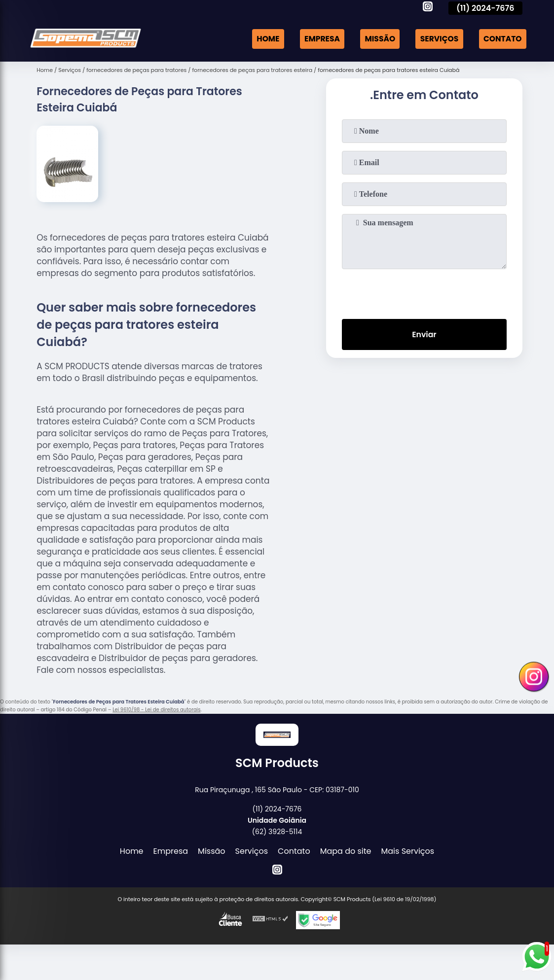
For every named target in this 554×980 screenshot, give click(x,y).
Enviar (424, 335)
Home (262, 39)
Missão (376, 39)
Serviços (437, 39)
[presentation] (424, 292)
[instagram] (428, 8)
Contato (502, 39)
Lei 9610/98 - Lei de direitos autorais (156, 710)
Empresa (317, 39)
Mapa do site (346, 851)
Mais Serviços (408, 851)
